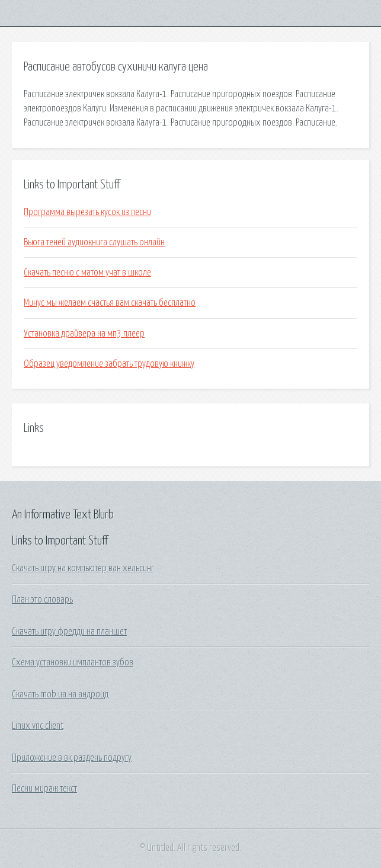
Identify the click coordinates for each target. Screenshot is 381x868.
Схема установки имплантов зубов (73, 662)
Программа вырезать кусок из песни (87, 212)
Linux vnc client (38, 726)
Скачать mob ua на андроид (60, 694)
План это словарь (42, 600)
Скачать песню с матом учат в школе (87, 273)
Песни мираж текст (44, 789)
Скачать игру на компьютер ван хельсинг (83, 568)
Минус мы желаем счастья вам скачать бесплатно (110, 303)
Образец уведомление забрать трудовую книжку (109, 364)
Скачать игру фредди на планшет (69, 632)
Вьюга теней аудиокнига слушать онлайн (94, 242)
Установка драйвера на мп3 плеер (84, 334)
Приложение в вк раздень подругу (72, 758)
